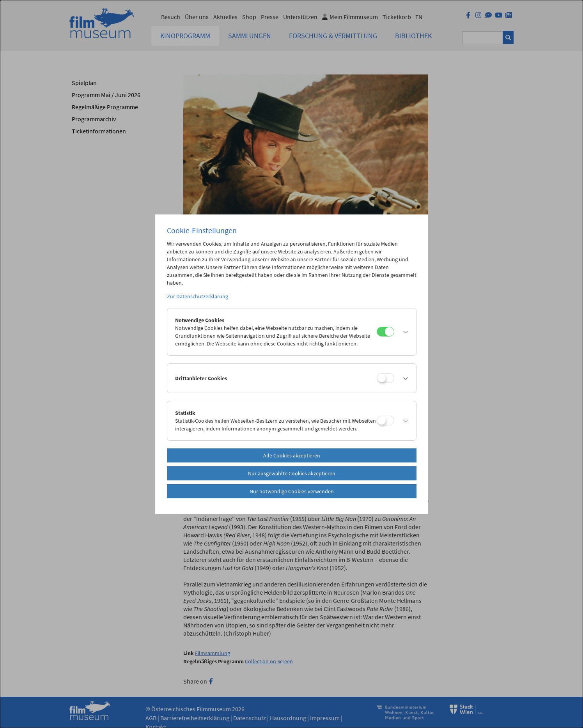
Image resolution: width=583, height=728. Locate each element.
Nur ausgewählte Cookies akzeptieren (292, 473)
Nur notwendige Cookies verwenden (292, 491)
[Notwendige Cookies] (385, 332)
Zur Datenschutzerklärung (198, 296)
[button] (403, 332)
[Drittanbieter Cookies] (385, 378)
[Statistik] (385, 421)
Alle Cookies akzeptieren (292, 455)
